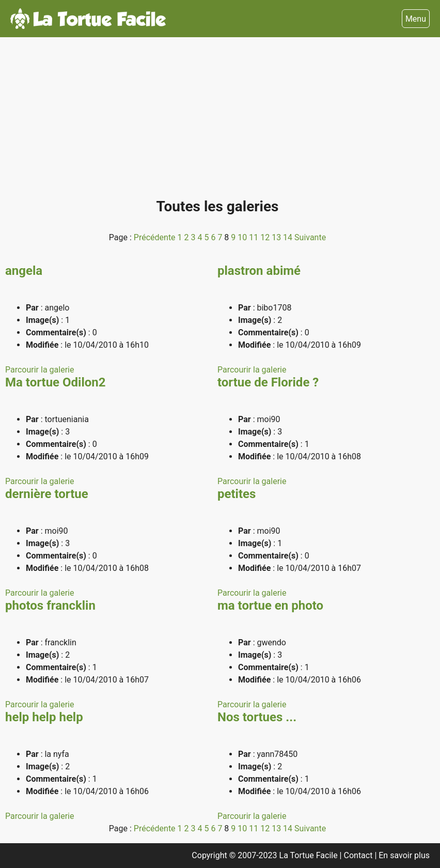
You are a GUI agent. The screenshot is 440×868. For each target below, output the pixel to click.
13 (277, 237)
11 (255, 237)
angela (24, 271)
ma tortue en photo (270, 606)
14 (289, 237)
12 (266, 237)
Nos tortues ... (257, 717)
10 (243, 237)
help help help (44, 717)
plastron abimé (259, 271)
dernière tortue (47, 494)
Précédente (156, 237)
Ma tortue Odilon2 (56, 382)
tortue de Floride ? (268, 382)
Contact (359, 855)
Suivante (310, 237)
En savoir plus (404, 855)
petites (237, 494)
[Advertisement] (217, 122)
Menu (416, 19)
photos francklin (50, 606)
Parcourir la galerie (40, 370)
